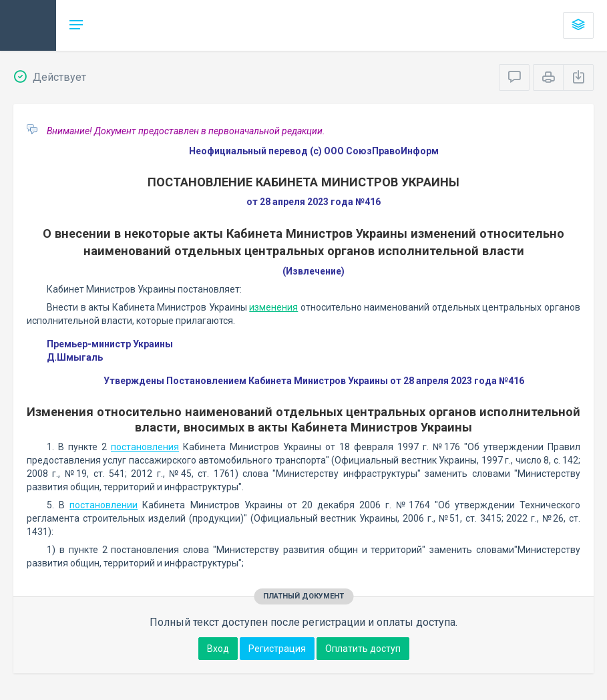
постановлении (104, 505)
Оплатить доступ (363, 649)
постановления (145, 447)
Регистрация (277, 649)
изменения (273, 307)
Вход (218, 649)
